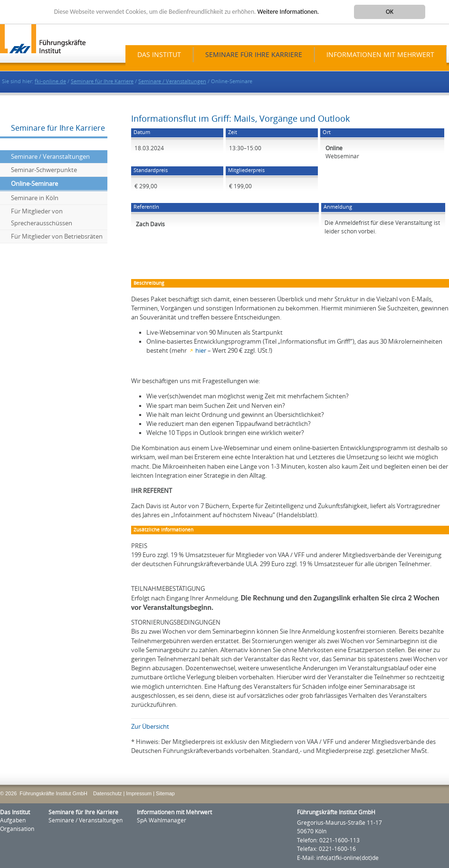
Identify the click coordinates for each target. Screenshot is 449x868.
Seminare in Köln (35, 198)
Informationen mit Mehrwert (380, 55)
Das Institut (159, 55)
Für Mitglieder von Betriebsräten (57, 236)
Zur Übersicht (150, 727)
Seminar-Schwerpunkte (44, 170)
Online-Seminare (34, 184)
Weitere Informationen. (288, 12)
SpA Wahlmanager (162, 820)
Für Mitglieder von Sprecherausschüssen (42, 217)
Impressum (139, 793)
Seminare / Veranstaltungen (172, 82)
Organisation (17, 829)
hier (201, 351)
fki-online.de (50, 82)
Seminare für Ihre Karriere (254, 55)
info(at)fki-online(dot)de (348, 858)
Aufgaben (13, 820)
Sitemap (165, 793)
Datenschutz (107, 793)
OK (390, 12)
